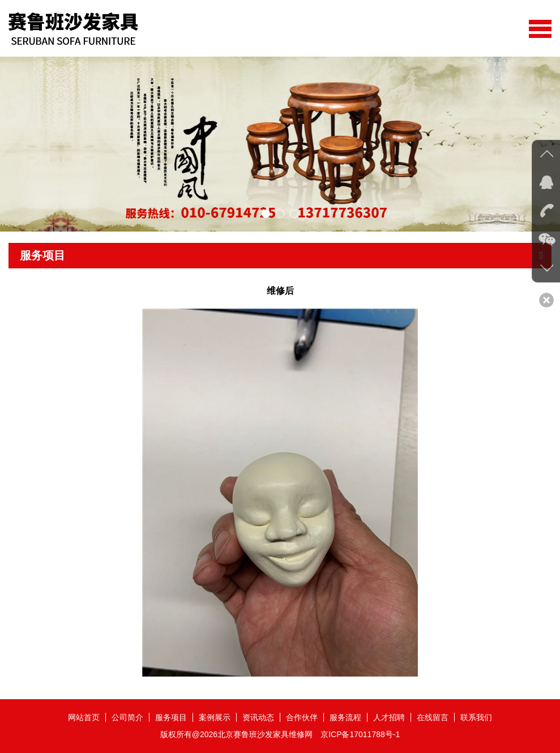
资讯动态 (258, 717)
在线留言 (433, 717)
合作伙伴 (302, 717)
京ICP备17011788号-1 (360, 734)
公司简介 (127, 717)
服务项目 (171, 717)
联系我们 (476, 717)
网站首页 (84, 717)
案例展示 (215, 717)
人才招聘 (389, 717)
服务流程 (345, 717)
